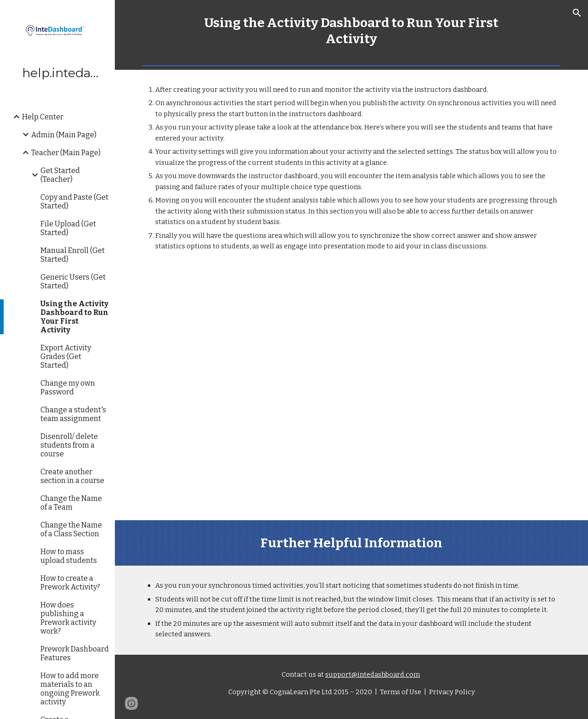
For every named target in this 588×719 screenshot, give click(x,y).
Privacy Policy (451, 692)
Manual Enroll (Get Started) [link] (73, 255)
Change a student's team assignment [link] (73, 414)
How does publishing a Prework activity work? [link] (68, 618)
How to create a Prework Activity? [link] (70, 583)
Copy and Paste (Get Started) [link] (74, 202)
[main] (352, 31)
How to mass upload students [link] (69, 556)
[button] (577, 13)
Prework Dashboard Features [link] (75, 653)
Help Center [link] (43, 117)
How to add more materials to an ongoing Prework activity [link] (70, 689)
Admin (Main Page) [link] (64, 135)
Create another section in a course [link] (72, 476)
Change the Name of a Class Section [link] (71, 529)
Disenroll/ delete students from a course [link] (69, 445)
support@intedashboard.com (373, 674)
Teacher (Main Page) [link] (66, 153)
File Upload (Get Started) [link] (68, 228)
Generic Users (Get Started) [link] (73, 281)
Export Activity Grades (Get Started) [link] (66, 357)
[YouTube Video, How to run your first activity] (352, 394)
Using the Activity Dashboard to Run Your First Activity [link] (74, 317)
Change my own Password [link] (68, 388)
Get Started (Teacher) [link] (60, 175)
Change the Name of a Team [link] (71, 503)
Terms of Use (400, 692)
